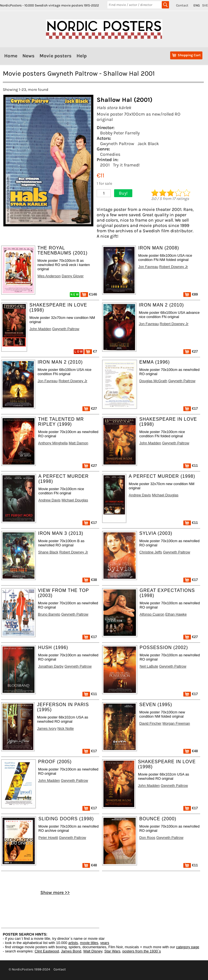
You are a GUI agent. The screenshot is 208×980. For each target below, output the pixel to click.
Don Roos (147, 838)
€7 (91, 351)
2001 (105, 165)
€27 (191, 351)
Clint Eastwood (47, 951)
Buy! (123, 193)
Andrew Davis (49, 500)
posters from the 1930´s (142, 951)
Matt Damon (78, 443)
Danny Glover (73, 276)
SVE (205, 5)
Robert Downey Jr (174, 267)
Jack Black (148, 144)
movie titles (89, 943)
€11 (191, 466)
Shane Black (48, 552)
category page (188, 947)
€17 (191, 408)
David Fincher (150, 723)
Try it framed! (126, 165)
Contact (182, 5)
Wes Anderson (49, 276)
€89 (191, 294)
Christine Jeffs (151, 552)
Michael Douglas (75, 500)
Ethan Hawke (176, 614)
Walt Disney (93, 951)
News (28, 56)
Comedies (110, 154)
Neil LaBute (149, 666)
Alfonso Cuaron (152, 614)
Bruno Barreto (49, 614)
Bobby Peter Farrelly (120, 133)
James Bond (71, 951)
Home (11, 56)
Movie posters (56, 56)
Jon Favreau (148, 267)
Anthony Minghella (53, 443)
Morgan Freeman (176, 723)
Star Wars (112, 951)
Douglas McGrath (153, 381)
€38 (90, 580)
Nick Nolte (66, 728)
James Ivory (47, 728)
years (105, 943)
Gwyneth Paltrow (117, 144)
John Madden (40, 329)
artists (73, 943)
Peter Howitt (48, 838)
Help (82, 56)
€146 (89, 294)
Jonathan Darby (51, 666)
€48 (191, 751)
